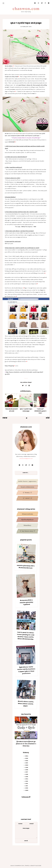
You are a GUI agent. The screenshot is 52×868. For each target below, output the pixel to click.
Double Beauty (41, 180)
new (5, 418)
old (48, 418)
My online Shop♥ (26, 382)
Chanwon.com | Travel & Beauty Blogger (28, 866)
